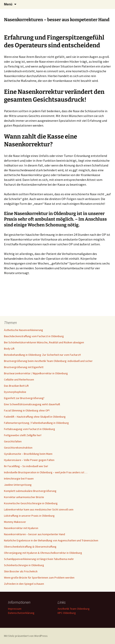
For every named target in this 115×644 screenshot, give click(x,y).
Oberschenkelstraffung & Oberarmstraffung (30, 547)
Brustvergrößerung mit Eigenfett (24, 367)
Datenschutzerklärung (21, 613)
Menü (8, 4)
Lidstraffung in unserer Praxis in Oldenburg (29, 516)
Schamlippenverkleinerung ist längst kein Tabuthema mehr (39, 559)
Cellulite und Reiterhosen (19, 379)
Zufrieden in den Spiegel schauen (24, 584)
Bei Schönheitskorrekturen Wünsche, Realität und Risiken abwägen (44, 342)
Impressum (15, 609)
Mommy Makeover (15, 522)
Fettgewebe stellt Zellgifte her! (23, 435)
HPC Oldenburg (67, 613)
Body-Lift (9, 349)
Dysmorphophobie (15, 392)
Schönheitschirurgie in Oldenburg (24, 565)
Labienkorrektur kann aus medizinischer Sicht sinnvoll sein (39, 509)
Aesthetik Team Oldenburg (74, 609)
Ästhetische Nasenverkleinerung (23, 330)
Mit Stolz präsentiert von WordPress (26, 636)
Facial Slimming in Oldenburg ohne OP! (27, 410)
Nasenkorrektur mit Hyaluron (21, 528)
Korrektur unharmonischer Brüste (24, 497)
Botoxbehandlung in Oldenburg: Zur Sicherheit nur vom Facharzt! (42, 355)
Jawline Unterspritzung (18, 485)
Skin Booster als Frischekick (21, 571)
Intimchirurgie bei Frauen (19, 479)
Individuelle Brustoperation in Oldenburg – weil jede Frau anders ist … (46, 472)
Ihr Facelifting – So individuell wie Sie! (26, 466)
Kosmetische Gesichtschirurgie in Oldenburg (31, 503)
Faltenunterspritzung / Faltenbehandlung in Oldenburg (36, 423)
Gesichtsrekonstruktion (18, 448)
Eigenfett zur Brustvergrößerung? (24, 398)
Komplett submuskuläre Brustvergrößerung (30, 491)
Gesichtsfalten (13, 441)
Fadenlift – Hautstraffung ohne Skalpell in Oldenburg (35, 417)
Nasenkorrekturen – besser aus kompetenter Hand (34, 534)
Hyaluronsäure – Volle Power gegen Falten (29, 460)
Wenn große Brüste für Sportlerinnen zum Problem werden (39, 578)
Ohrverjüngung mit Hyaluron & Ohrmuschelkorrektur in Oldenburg (43, 553)
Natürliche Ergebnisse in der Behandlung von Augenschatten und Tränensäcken (51, 540)
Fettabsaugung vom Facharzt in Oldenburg (29, 429)
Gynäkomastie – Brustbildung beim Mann (28, 454)
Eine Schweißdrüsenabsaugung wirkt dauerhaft (32, 404)
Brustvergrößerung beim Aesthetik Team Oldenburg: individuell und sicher (48, 361)
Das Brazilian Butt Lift (16, 386)
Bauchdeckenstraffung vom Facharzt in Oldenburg (34, 336)
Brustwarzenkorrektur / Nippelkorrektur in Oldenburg (36, 373)
